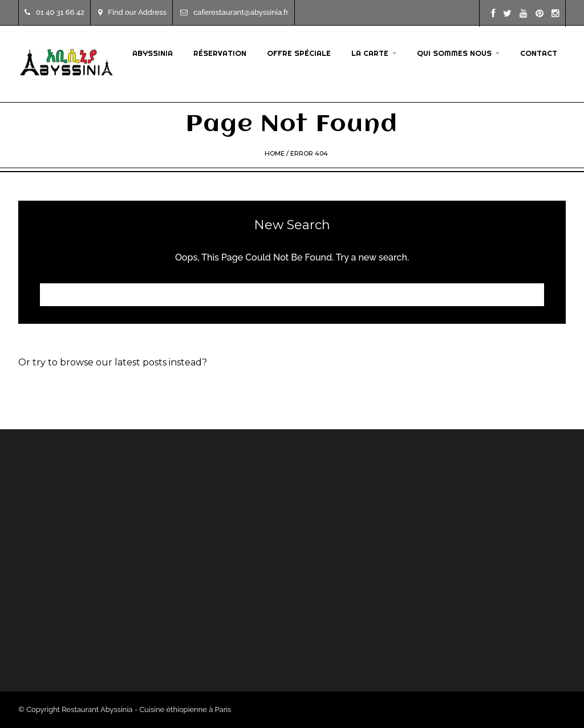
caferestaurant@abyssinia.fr (234, 12)
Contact (539, 53)
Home (275, 153)
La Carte (370, 53)
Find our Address (132, 12)
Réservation (220, 53)
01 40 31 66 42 (54, 12)
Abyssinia (153, 53)
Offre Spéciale (299, 53)
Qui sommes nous (454, 53)
